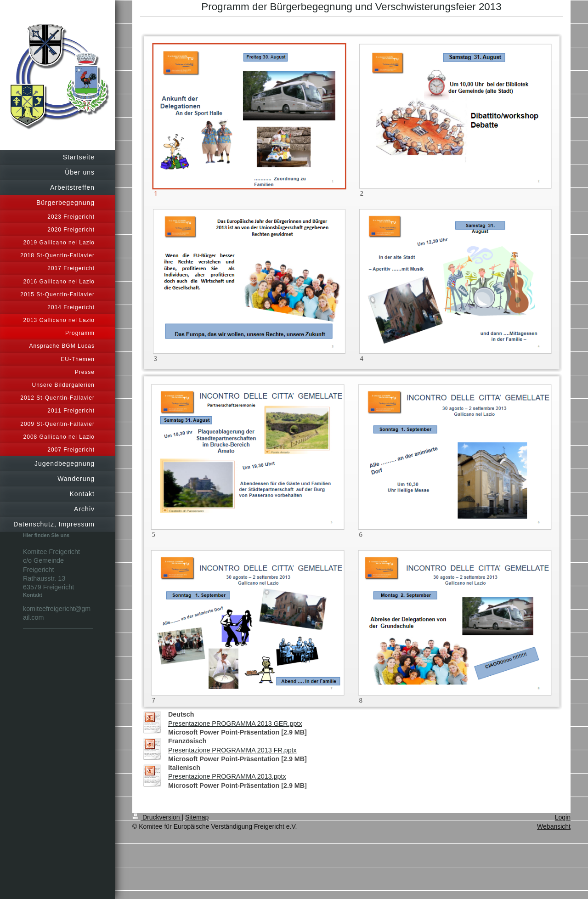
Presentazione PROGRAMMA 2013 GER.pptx (235, 724)
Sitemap (197, 817)
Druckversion (157, 817)
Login (563, 817)
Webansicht (554, 826)
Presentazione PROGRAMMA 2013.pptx (227, 776)
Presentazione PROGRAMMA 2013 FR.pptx (232, 750)
